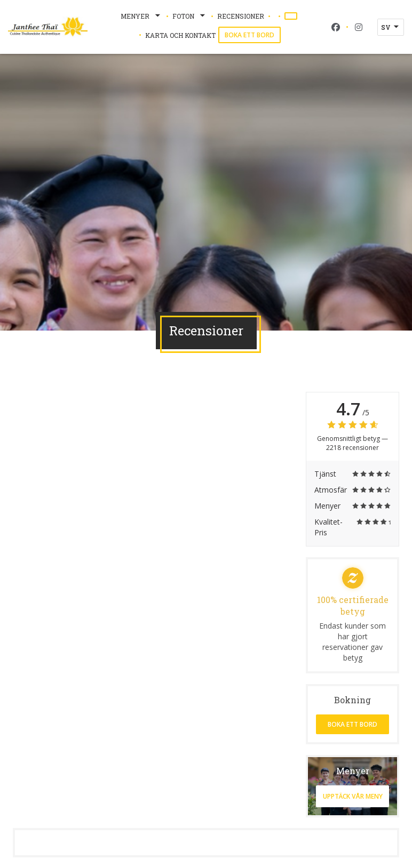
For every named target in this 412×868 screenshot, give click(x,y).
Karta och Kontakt (180, 35)
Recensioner (241, 16)
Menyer (141, 16)
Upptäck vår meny (353, 796)
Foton (190, 16)
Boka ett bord (249, 35)
